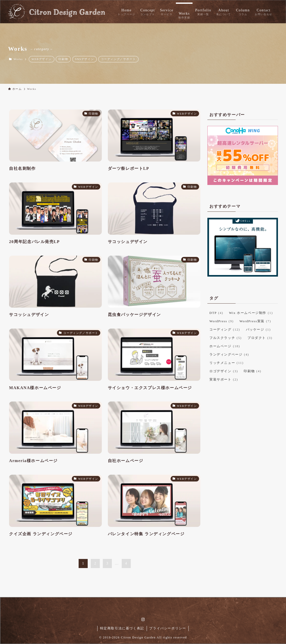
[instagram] (143, 620)
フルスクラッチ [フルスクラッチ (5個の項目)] (226, 338)
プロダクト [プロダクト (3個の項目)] (260, 338)
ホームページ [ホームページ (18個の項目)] (225, 346)
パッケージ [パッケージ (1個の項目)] (258, 329)
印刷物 (63, 59)
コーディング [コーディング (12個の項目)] (225, 329)
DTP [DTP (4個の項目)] (216, 313)
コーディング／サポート (119, 59)
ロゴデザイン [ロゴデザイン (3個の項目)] (224, 371)
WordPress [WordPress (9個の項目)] (221, 321)
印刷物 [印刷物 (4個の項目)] (252, 371)
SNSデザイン (85, 59)
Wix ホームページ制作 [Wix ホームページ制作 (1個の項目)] (251, 313)
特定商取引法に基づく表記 (122, 628)
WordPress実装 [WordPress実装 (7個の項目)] (255, 321)
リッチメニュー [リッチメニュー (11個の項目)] (227, 363)
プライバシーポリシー (168, 628)
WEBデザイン (42, 59)
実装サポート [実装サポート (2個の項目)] (224, 379)
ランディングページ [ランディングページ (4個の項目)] (229, 354)
